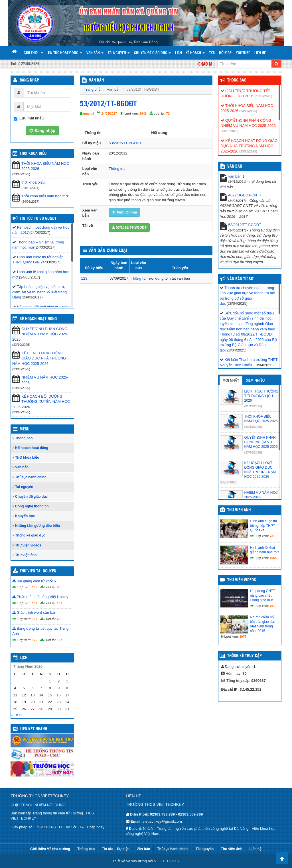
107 (60, 603)
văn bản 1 (237, 176)
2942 (143, 113)
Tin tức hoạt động (65, 53)
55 (59, 587)
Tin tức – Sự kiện (116, 849)
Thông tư (116, 169)
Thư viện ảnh (26, 555)
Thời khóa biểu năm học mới (45, 196)
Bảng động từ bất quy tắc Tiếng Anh (40, 631)
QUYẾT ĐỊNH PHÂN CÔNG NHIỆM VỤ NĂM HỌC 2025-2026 (40, 334)
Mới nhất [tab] (231, 381)
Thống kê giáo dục (30, 535)
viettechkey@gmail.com (162, 821)
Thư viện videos (28, 545)
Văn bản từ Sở (240, 279)
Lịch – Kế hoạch (190, 53)
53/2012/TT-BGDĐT (125, 143)
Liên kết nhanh (33, 729)
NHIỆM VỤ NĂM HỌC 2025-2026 (45, 380)
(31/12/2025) (263, 96)
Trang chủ (93, 89)
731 (272, 536)
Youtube (243, 53)
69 (59, 619)
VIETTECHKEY (167, 861)
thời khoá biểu (33, 182)
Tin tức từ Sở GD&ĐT (38, 219)
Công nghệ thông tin (32, 506)
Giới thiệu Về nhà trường (50, 849)
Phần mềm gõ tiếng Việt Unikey (40, 597)
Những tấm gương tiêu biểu (37, 526)
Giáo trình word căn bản (34, 612)
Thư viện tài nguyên (38, 571)
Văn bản (95, 53)
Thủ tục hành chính (31, 477)
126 (35, 640)
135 (35, 587)
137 (35, 603)
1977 (243, 637)
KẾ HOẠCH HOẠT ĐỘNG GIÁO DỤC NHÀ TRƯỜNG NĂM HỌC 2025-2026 (39, 358)
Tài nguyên (119, 53)
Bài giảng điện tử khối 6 (34, 581)
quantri (89, 113)
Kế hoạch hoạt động (38, 319)
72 (168, 113)
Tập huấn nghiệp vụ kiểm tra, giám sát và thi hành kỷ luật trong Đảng (39, 292)
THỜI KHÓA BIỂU (33, 154)
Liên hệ (260, 53)
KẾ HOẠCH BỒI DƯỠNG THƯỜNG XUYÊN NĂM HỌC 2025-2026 (41, 402)
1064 (273, 558)
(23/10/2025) (248, 111)
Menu (25, 429)
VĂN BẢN (96, 80)
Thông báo (24, 438)
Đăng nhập (29, 80)
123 (84, 278)
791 (272, 606)
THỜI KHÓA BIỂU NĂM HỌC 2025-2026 (45, 166)
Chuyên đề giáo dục (152, 53)
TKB (212, 53)
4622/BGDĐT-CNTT (245, 195)
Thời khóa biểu (27, 458)
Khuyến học (25, 516)
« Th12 (17, 715)
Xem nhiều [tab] (255, 381)
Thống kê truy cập (245, 656)
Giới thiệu (34, 53)
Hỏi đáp (225, 53)
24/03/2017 (109, 113)
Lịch (24, 658)
